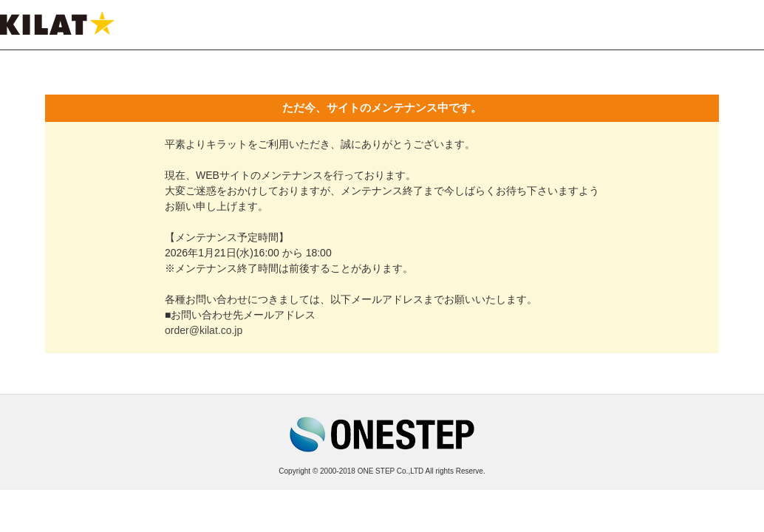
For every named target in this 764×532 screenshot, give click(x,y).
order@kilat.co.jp (204, 330)
